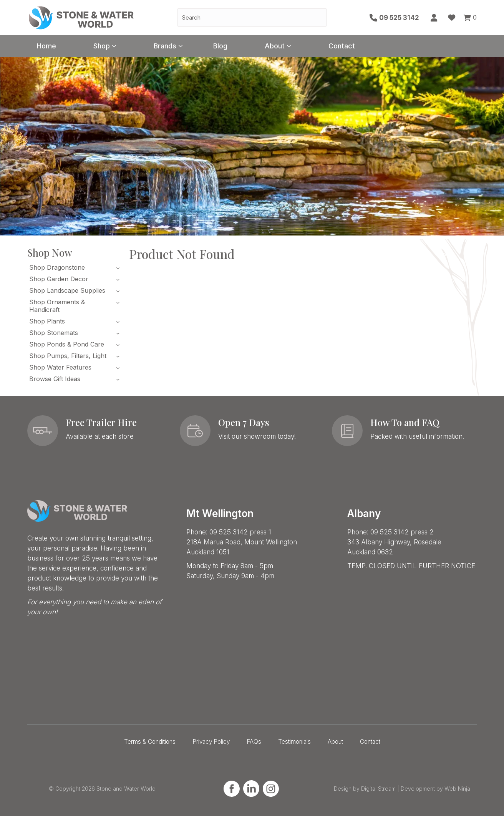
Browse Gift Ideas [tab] (55, 379)
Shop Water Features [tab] (60, 367)
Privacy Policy (211, 742)
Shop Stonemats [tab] (54, 333)
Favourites (452, 18)
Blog (220, 46)
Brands (165, 46)
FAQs (254, 742)
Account (434, 18)
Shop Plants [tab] (47, 321)
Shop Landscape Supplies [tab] (67, 290)
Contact (342, 46)
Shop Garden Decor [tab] (59, 279)
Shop (102, 46)
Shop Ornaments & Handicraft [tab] (57, 306)
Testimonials (294, 742)
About (275, 46)
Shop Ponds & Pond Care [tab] (67, 344)
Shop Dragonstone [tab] (57, 267)
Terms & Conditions (150, 742)
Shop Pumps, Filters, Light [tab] (68, 356)
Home (46, 46)
